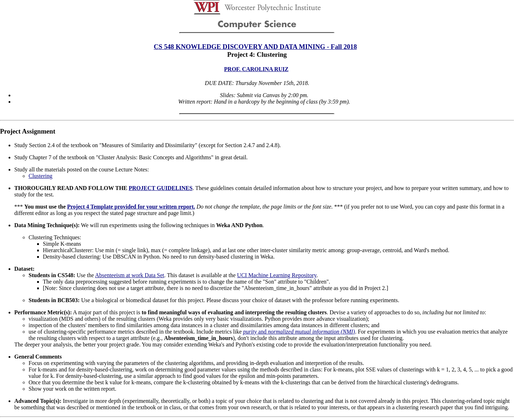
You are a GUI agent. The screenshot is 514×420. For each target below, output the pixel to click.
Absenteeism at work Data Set (130, 275)
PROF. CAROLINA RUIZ (256, 69)
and (299, 332)
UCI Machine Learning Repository (277, 275)
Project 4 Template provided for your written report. (131, 207)
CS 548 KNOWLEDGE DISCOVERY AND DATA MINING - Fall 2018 (255, 47)
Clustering (41, 176)
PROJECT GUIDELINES (161, 188)
